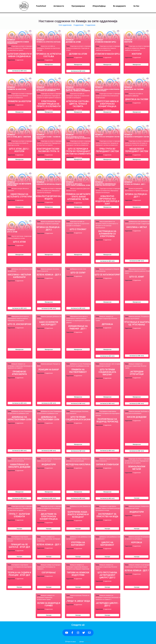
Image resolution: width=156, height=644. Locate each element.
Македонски (49, 65)
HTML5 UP (88, 642)
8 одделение (79, 25)
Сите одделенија (65, 25)
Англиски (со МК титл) (19, 71)
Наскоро (137, 498)
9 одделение (90, 25)
